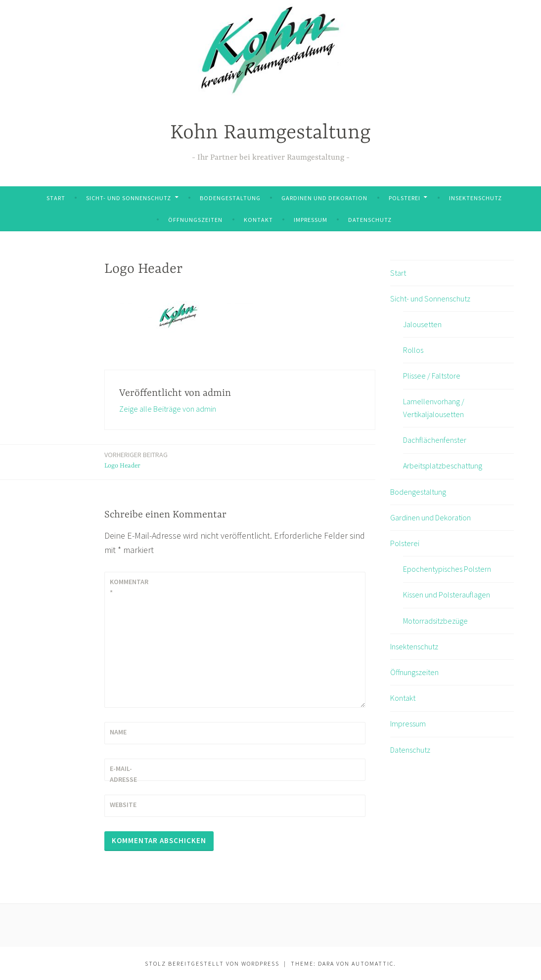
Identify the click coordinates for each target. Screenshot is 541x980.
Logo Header (136, 459)
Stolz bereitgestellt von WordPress (212, 963)
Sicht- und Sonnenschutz (129, 198)
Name (118, 732)
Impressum (311, 220)
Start (56, 198)
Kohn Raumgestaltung (270, 133)
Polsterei (405, 198)
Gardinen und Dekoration (324, 198)
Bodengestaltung (230, 198)
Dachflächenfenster (435, 440)
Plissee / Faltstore (432, 376)
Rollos (413, 350)
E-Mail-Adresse (123, 774)
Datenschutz (370, 220)
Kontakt (258, 220)
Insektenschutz (475, 198)
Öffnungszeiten (195, 220)
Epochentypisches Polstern (447, 569)
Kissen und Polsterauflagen (447, 595)
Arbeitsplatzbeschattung (443, 466)
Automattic (373, 963)
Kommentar (129, 587)
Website (123, 805)
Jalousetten (422, 324)
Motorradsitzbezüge (435, 621)
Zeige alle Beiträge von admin (168, 409)
